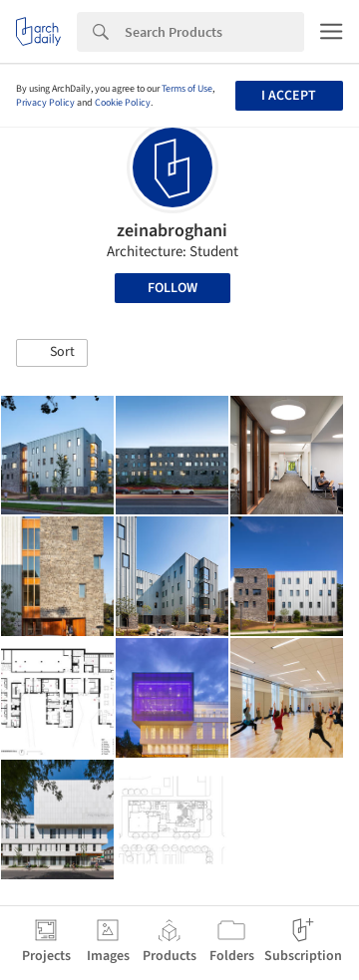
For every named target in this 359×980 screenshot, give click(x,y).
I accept (289, 96)
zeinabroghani (172, 231)
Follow (173, 288)
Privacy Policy (45, 103)
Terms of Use (187, 89)
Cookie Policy (123, 103)
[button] (52, 353)
